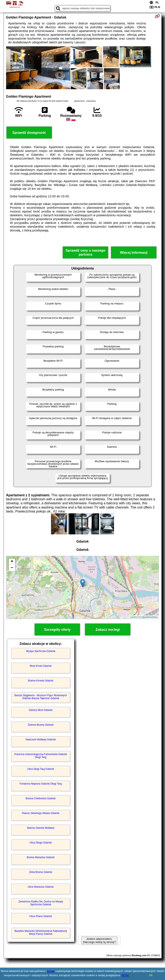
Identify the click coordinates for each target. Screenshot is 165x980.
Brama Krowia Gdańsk (41, 681)
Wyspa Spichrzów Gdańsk (41, 651)
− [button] (12, 568)
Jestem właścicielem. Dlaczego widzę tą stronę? (99, 940)
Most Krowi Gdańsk (41, 666)
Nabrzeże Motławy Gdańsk (41, 740)
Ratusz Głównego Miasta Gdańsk (41, 813)
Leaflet (134, 617)
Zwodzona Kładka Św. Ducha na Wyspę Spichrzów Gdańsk (41, 903)
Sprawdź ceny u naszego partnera (86, 252)
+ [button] (12, 562)
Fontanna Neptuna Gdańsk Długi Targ (41, 784)
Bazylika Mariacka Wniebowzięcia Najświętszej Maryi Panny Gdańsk (41, 932)
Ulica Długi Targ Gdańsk (41, 769)
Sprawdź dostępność (29, 133)
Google (51, 971)
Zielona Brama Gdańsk (41, 725)
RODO (125, 975)
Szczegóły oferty (57, 630)
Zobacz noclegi (108, 630)
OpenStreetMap (150, 617)
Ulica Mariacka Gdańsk (41, 887)
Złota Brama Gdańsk (41, 872)
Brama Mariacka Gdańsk (41, 857)
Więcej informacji (134, 253)
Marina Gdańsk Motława (41, 828)
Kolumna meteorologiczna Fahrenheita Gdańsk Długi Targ (41, 756)
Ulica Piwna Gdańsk (41, 916)
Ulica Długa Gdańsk (41, 843)
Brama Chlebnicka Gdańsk (41, 798)
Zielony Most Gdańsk (41, 710)
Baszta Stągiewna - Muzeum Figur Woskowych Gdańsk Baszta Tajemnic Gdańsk (41, 697)
